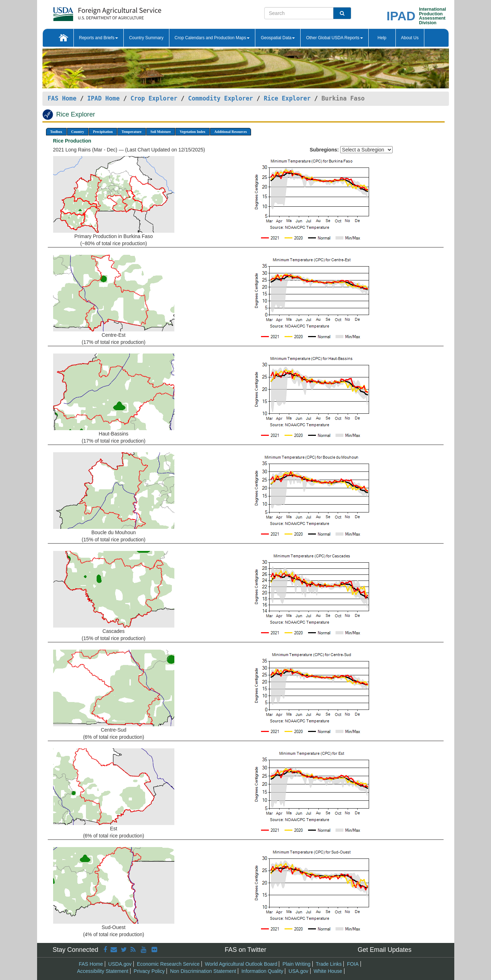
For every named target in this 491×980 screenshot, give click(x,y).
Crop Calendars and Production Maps (212, 38)
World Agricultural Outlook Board (241, 964)
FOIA (353, 964)
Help (382, 38)
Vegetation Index (193, 132)
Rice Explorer (287, 98)
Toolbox (56, 132)
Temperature (132, 132)
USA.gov (298, 971)
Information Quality (262, 971)
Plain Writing (296, 964)
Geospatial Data (278, 38)
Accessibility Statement (103, 971)
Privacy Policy (149, 971)
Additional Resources (231, 132)
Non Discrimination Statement (203, 971)
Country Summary (146, 38)
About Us (410, 38)
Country (78, 132)
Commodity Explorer (221, 98)
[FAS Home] (89, 12)
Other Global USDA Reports (334, 38)
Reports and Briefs (99, 38)
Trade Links (329, 964)
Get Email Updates (385, 950)
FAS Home (62, 98)
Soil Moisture (161, 132)
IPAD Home (104, 98)
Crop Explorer (154, 98)
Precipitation (103, 132)
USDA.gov (120, 964)
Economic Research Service (168, 964)
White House (328, 971)
